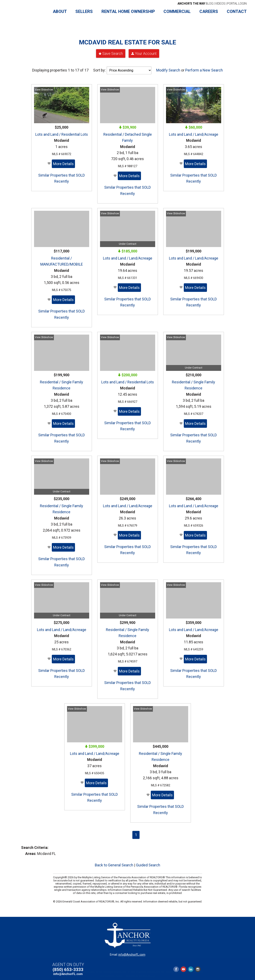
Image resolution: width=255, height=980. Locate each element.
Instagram (198, 969)
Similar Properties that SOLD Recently (62, 177)
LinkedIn (191, 969)
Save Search (113, 52)
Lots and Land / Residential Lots (62, 133)
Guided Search (148, 863)
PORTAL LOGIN (237, 4)
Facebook (176, 969)
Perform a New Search (204, 68)
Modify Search (168, 68)
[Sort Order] (129, 69)
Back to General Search (114, 863)
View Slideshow (44, 88)
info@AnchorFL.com (132, 953)
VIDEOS (220, 4)
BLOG (195, 4)
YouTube (183, 969)
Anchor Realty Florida (28, 12)
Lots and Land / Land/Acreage (194, 133)
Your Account (146, 52)
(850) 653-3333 (68, 969)
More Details (63, 162)
